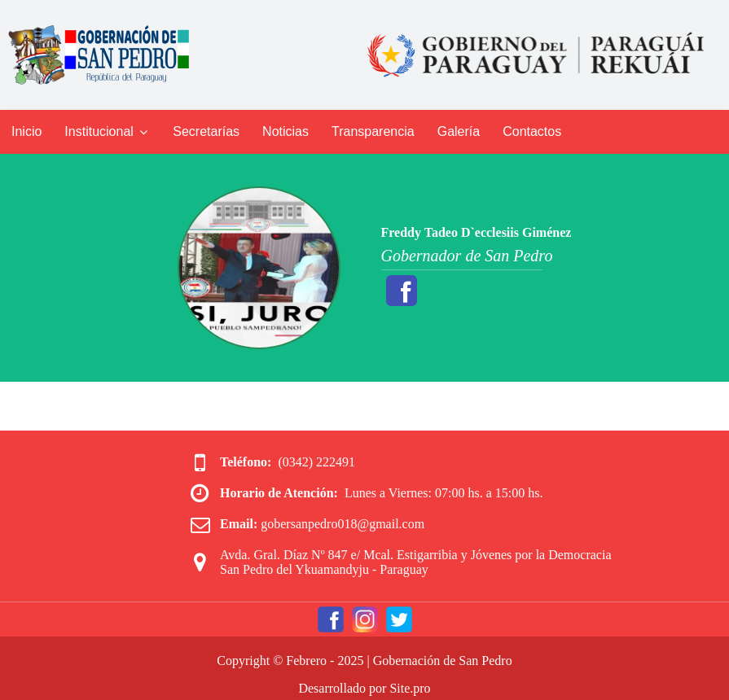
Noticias (285, 131)
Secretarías (206, 131)
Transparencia (373, 131)
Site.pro (410, 688)
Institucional (107, 131)
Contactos (532, 131)
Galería (459, 131)
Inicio (26, 131)
